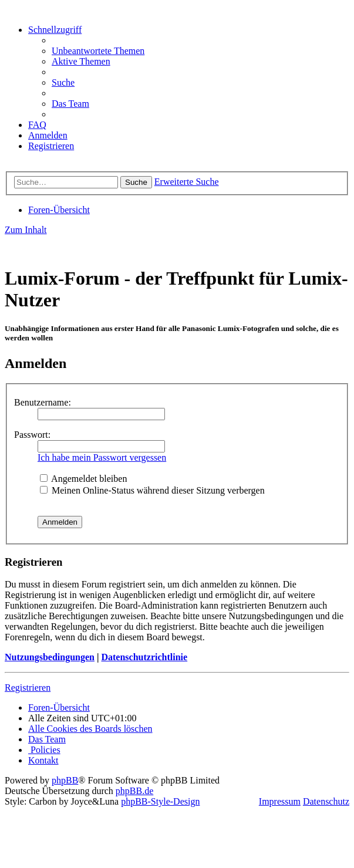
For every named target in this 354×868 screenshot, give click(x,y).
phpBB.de (134, 791)
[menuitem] (98, 51)
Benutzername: (43, 402)
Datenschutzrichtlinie (144, 657)
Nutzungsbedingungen (50, 657)
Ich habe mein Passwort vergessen (102, 457)
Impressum (280, 801)
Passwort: (32, 435)
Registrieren (28, 688)
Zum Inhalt (26, 230)
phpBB (65, 780)
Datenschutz (326, 801)
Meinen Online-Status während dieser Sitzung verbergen (152, 490)
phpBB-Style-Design (160, 801)
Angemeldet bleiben (83, 479)
